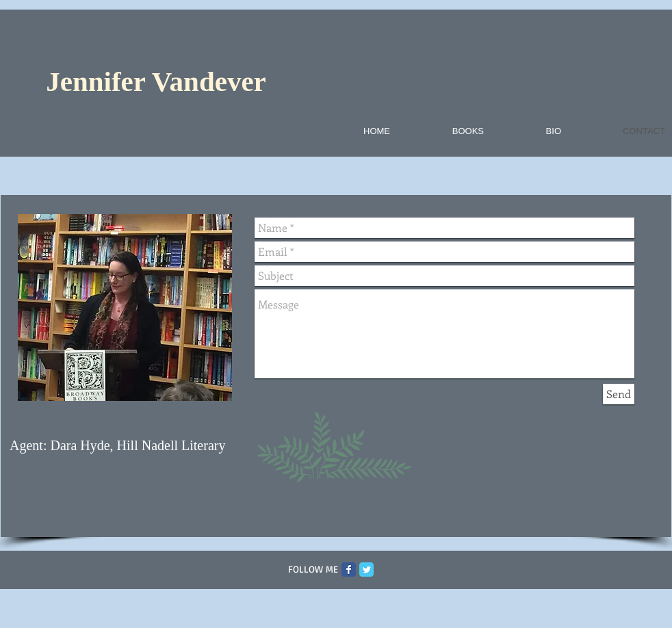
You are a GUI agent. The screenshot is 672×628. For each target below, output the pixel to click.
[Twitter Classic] (366, 570)
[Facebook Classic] (349, 570)
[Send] (619, 394)
